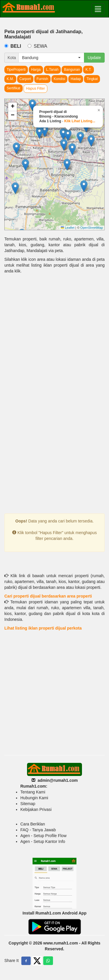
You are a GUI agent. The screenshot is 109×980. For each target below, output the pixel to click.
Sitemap (28, 804)
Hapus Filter (36, 88)
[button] (16, 148)
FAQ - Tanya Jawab (38, 830)
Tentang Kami (33, 792)
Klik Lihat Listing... (80, 121)
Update (94, 58)
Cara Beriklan (33, 824)
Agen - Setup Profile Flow (43, 836)
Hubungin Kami (34, 798)
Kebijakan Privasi (36, 809)
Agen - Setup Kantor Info (43, 841)
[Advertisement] (54, 337)
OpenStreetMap (92, 228)
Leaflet (68, 228)
